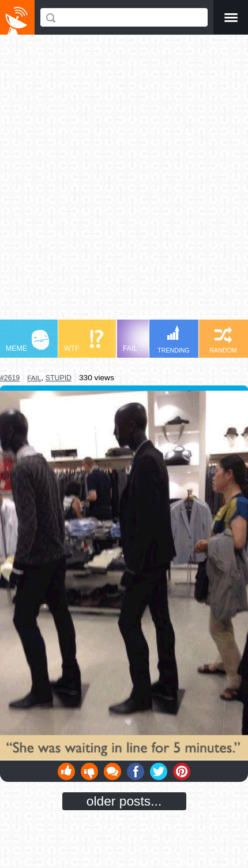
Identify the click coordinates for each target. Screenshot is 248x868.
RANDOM (223, 340)
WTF (84, 341)
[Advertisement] (124, 183)
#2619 (10, 378)
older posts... (124, 801)
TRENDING (174, 340)
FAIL (144, 341)
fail (34, 378)
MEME (27, 341)
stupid (59, 378)
